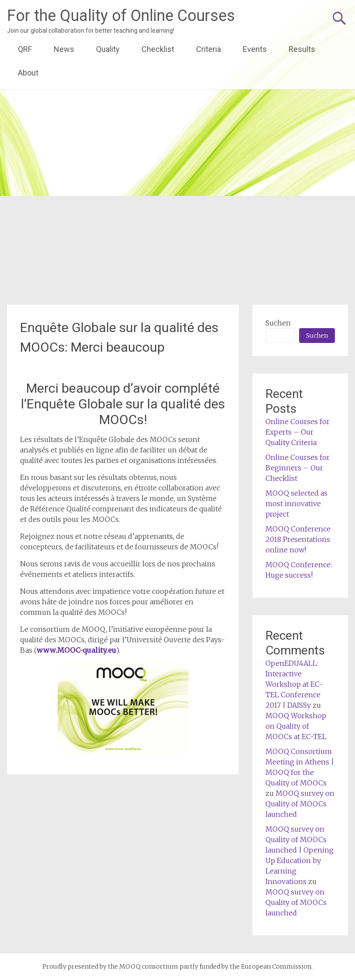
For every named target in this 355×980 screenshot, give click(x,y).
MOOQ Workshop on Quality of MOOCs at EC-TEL (296, 726)
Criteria (209, 49)
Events (255, 49)
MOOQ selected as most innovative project (296, 504)
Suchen (278, 323)
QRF (25, 49)
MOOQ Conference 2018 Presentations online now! (298, 539)
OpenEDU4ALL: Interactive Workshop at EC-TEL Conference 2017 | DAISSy (294, 684)
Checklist (158, 49)
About (28, 73)
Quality (108, 49)
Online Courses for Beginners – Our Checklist (298, 468)
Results (302, 49)
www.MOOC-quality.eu (76, 650)
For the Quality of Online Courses (121, 16)
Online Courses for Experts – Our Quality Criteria (298, 432)
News (64, 49)
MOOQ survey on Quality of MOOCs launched (300, 804)
